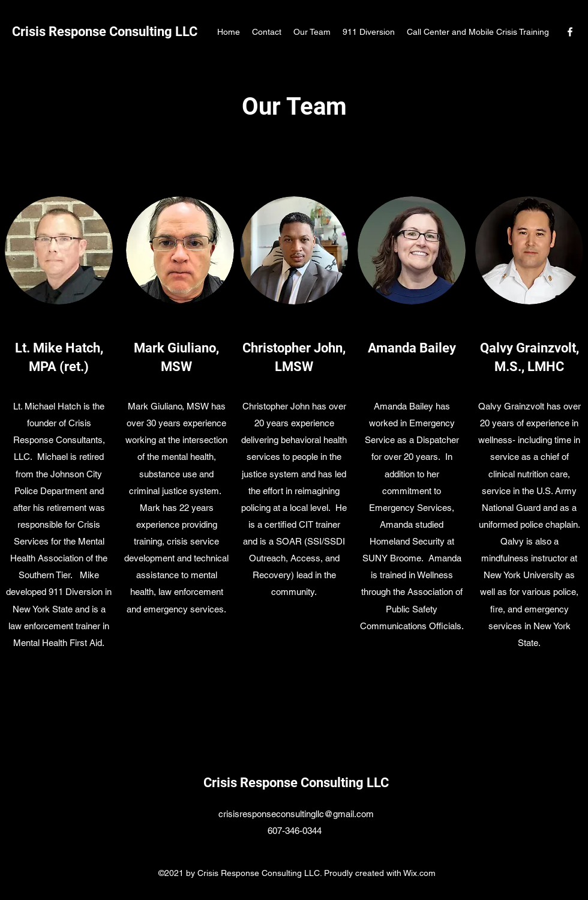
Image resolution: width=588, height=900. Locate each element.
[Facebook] (570, 32)
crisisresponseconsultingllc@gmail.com (296, 814)
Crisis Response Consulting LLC (105, 32)
